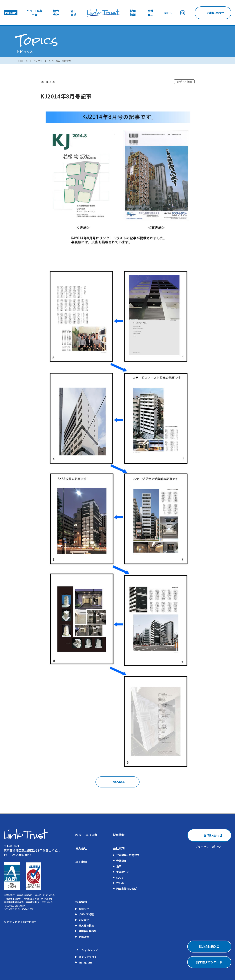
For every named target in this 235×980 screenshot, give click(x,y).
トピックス (36, 61)
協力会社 (56, 13)
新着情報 (81, 902)
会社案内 (151, 13)
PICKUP (11, 13)
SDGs (120, 877)
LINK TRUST (28, 922)
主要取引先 (123, 872)
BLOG (168, 13)
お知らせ (84, 909)
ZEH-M (120, 883)
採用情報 (133, 13)
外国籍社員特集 (88, 931)
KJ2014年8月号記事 (60, 61)
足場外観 (84, 937)
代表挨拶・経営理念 (128, 855)
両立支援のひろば (126, 888)
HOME (20, 61)
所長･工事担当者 (35, 13)
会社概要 (121, 861)
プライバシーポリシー (209, 847)
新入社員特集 (86, 926)
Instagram (85, 962)
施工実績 (73, 13)
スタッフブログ (88, 957)
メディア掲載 (86, 914)
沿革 (119, 866)
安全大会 (84, 920)
